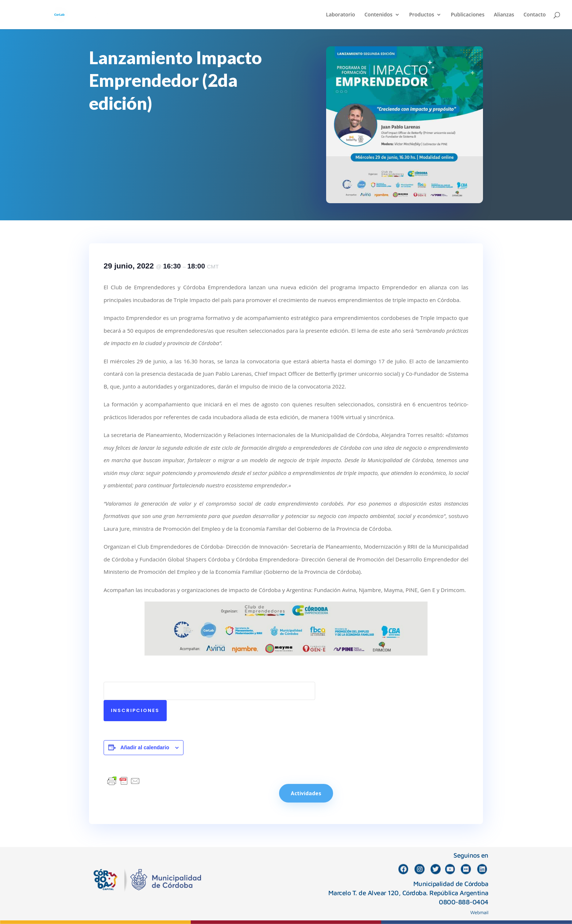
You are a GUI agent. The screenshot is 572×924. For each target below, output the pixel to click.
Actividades (306, 793)
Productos (422, 15)
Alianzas (504, 15)
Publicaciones (468, 15)
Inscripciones (135, 710)
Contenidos (378, 15)
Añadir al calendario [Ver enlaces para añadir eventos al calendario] (145, 747)
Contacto (535, 15)
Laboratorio (341, 15)
